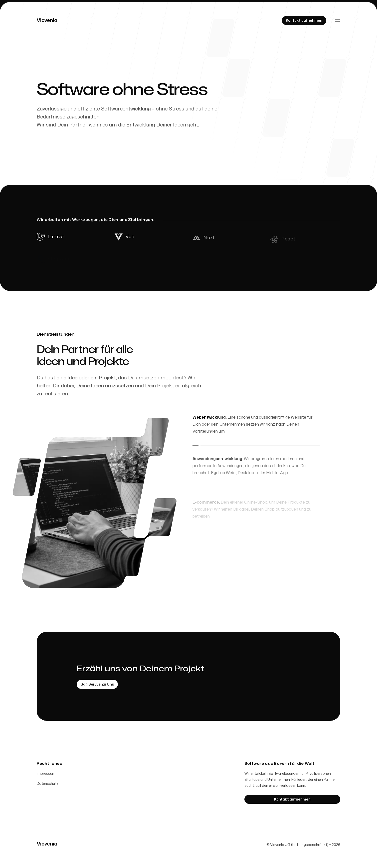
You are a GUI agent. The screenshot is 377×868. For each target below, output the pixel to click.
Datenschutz (48, 785)
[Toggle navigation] (337, 20)
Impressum (46, 775)
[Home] (47, 20)
